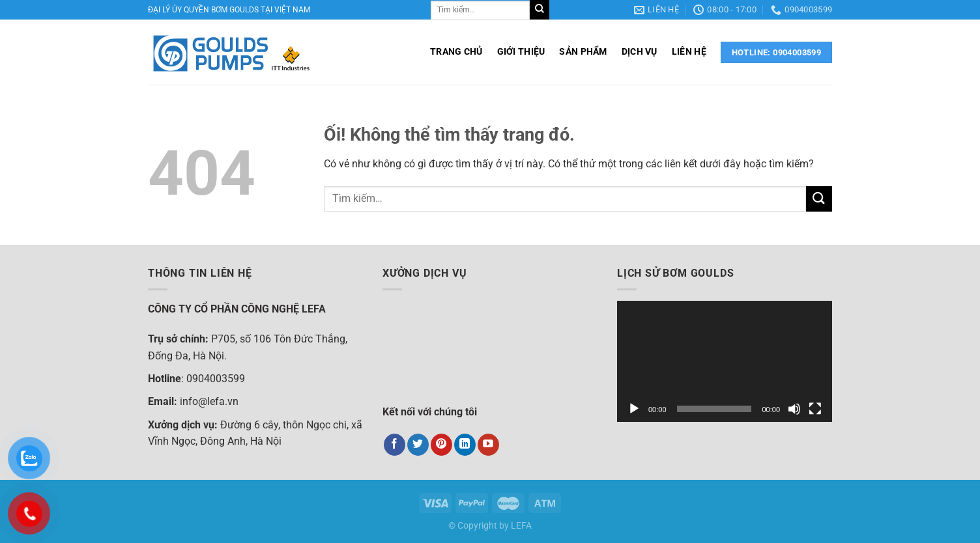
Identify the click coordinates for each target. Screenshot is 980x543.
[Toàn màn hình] (815, 409)
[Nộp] (540, 10)
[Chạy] (634, 409)
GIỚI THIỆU (521, 52)
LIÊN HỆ (689, 52)
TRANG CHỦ (456, 52)
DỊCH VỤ (640, 52)
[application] (725, 361)
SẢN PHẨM (583, 52)
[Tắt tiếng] (794, 409)
